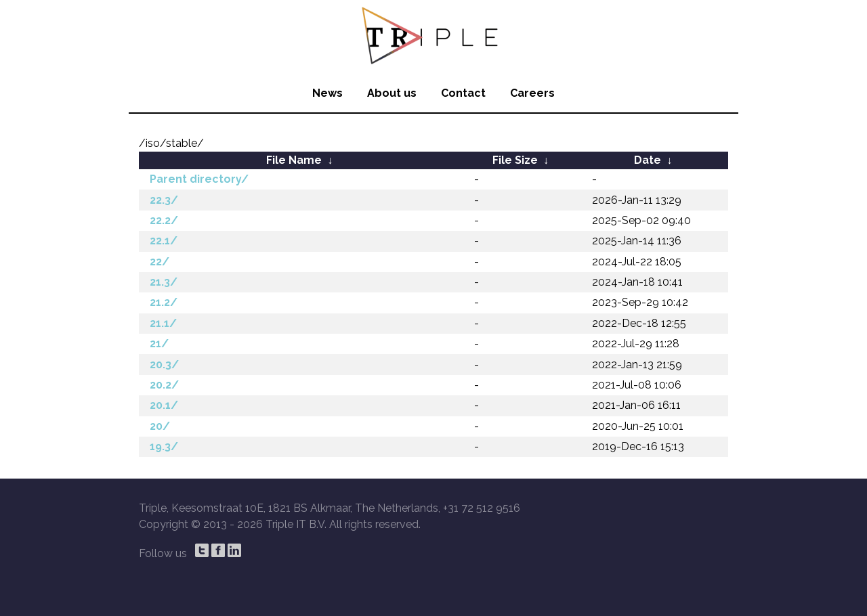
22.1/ (164, 241)
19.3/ (164, 446)
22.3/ (164, 200)
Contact (463, 93)
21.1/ (163, 323)
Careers (532, 93)
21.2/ (164, 302)
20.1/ (164, 405)
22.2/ (164, 220)
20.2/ (164, 385)
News (327, 93)
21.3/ (164, 282)
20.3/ (164, 365)
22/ (160, 262)
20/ (160, 426)
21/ (159, 344)
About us (392, 93)
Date (648, 160)
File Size (515, 160)
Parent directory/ (199, 179)
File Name (294, 160)
